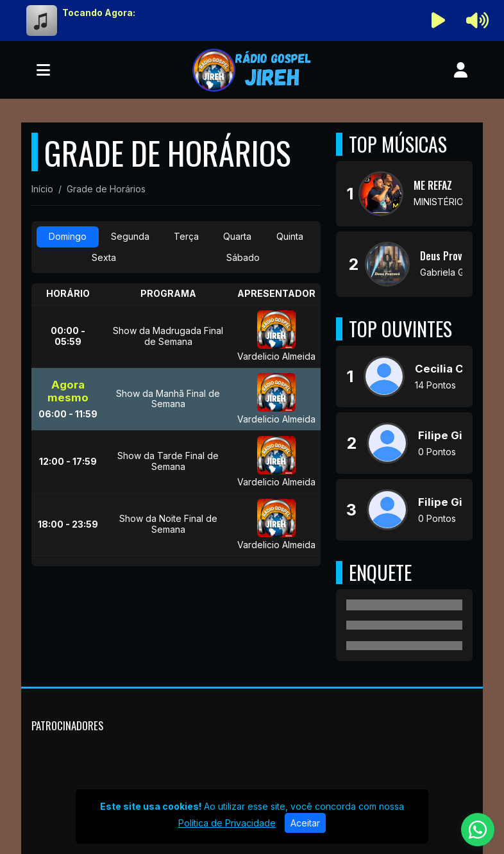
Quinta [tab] (290, 236)
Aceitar (305, 823)
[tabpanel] (176, 425)
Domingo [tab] (68, 236)
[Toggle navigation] (43, 70)
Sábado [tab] (243, 257)
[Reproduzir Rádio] (439, 21)
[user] (461, 70)
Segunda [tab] (130, 236)
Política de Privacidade (227, 823)
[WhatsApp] (478, 830)
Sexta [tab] (104, 257)
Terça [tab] (186, 236)
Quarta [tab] (237, 236)
